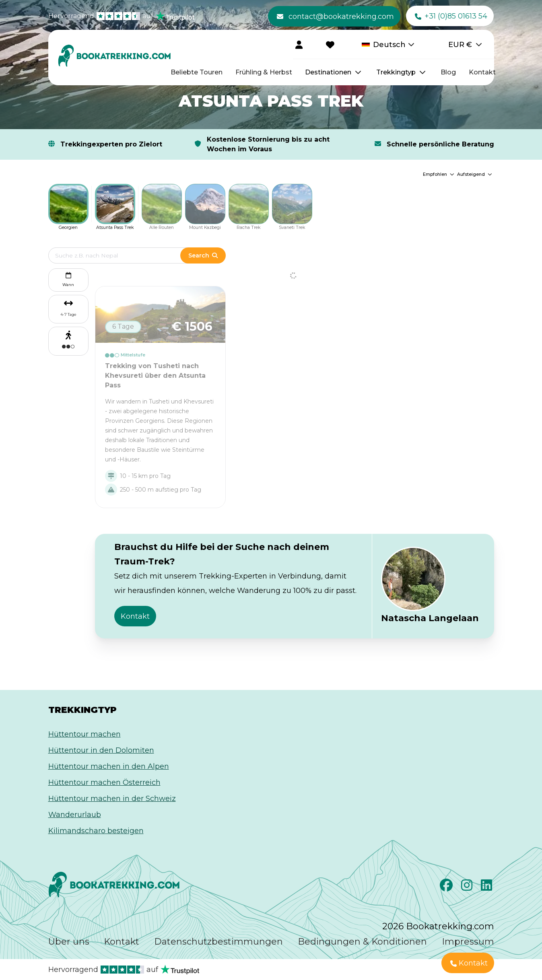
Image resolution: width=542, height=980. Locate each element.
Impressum (468, 942)
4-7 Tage (68, 314)
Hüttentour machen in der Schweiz (112, 799)
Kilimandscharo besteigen (96, 831)
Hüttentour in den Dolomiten (101, 750)
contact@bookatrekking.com (335, 16)
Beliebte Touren (197, 72)
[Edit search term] (123, 255)
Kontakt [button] (135, 616)
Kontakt (482, 72)
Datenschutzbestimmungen (218, 942)
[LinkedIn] (487, 887)
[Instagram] (468, 887)
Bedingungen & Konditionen (362, 942)
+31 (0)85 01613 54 (451, 16)
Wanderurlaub (75, 815)
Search (203, 255)
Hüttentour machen (84, 734)
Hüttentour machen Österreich (104, 782)
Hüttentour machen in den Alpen (109, 766)
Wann (68, 279)
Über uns (69, 942)
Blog (448, 72)
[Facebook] (447, 887)
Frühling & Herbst (264, 72)
